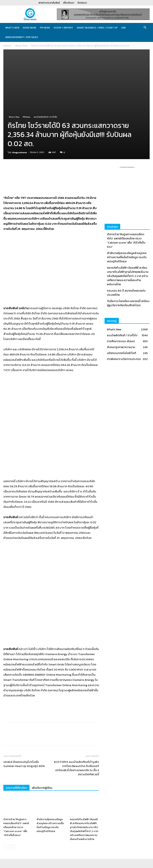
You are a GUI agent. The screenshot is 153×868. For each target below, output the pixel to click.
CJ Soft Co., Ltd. (65, 864)
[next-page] (12, 783)
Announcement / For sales (22, 37)
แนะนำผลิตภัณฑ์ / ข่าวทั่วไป (45, 117)
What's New (21, 46)
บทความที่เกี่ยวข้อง (16, 724)
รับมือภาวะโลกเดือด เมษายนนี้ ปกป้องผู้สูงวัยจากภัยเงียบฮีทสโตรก (128, 303)
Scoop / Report (63, 28)
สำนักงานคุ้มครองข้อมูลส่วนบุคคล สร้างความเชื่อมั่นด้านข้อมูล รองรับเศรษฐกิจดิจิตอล (50, 762)
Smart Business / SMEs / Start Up (97, 28)
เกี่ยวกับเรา (69, 3)
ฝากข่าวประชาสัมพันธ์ (49, 3)
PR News (45, 28)
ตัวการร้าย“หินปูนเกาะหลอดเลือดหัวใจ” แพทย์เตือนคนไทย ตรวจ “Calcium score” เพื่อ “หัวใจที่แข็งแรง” (16, 764)
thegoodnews (20, 152)
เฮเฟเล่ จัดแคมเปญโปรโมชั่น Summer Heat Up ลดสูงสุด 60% (24, 700)
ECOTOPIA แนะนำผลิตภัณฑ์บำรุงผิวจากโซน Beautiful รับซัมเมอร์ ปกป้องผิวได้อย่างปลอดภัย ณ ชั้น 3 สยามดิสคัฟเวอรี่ (76, 704)
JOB (123, 28)
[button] (145, 28)
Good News (30, 28)
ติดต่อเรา (82, 3)
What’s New (12, 28)
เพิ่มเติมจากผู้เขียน (42, 724)
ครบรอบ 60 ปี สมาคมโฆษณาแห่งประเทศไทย (126, 293)
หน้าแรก (7, 46)
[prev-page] (6, 783)
